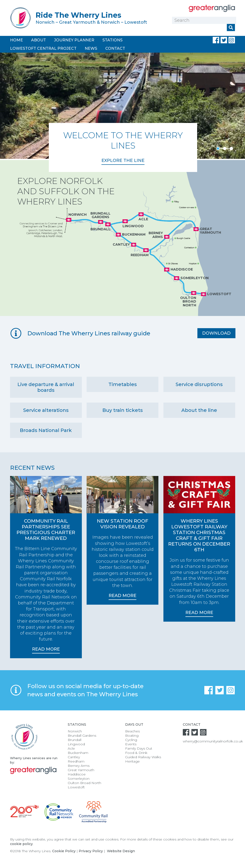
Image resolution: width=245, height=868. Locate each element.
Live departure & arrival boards (46, 387)
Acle (71, 748)
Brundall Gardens (82, 735)
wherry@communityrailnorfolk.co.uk (213, 741)
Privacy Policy (91, 851)
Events (131, 744)
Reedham (76, 761)
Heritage (132, 761)
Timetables (123, 384)
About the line (199, 410)
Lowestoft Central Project (43, 48)
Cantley (74, 757)
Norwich (75, 731)
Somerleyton (79, 779)
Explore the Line (123, 160)
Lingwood (76, 744)
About (39, 40)
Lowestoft (76, 787)
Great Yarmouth (81, 770)
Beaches (132, 731)
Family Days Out (139, 748)
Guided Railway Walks (143, 757)
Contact (115, 48)
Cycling (131, 740)
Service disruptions (199, 384)
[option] (122, 112)
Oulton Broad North (84, 783)
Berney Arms (79, 766)
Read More (46, 649)
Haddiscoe (77, 774)
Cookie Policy (64, 851)
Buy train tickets (123, 410)
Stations (112, 40)
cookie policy (21, 844)
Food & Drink (136, 753)
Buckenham (78, 753)
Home (17, 40)
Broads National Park (46, 430)
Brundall (75, 740)
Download (216, 333)
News (91, 48)
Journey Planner (74, 40)
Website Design (121, 851)
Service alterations (46, 410)
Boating (132, 735)
